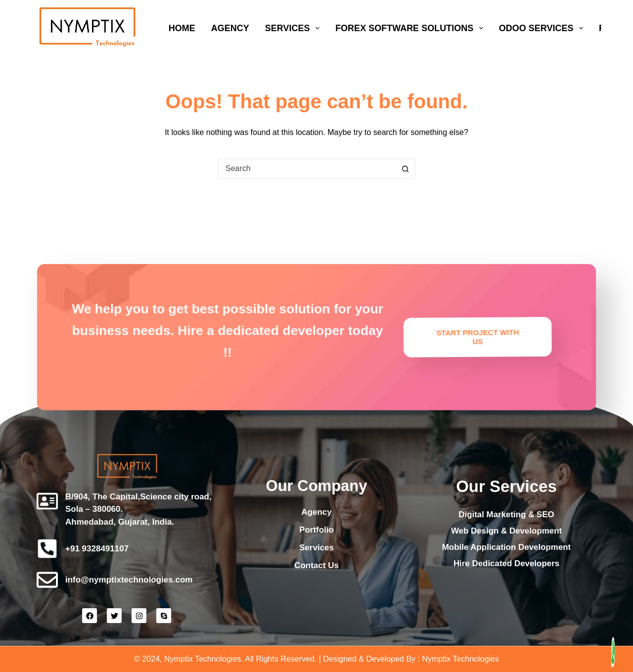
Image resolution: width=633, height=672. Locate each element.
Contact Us (316, 565)
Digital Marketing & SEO (507, 515)
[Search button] (405, 169)
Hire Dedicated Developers (506, 563)
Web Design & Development (506, 531)
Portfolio (316, 530)
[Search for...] (307, 169)
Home (182, 28)
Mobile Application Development (506, 547)
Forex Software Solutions (411, 28)
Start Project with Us (437, 326)
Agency (230, 28)
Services (294, 28)
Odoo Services (543, 28)
